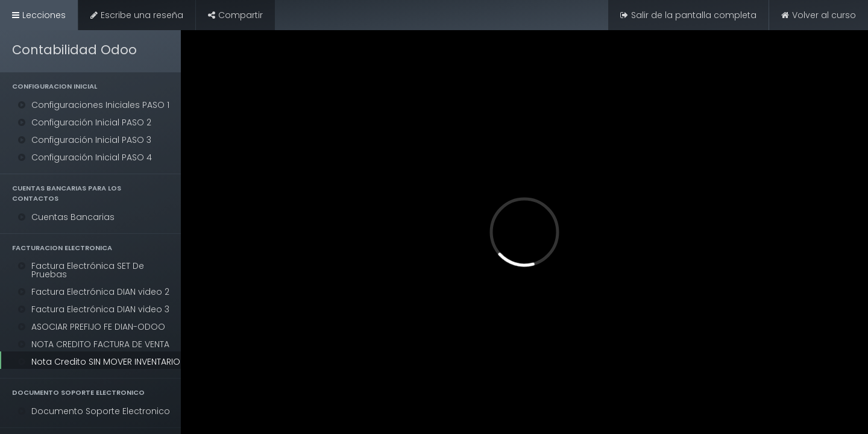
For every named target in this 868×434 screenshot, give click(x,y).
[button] (90, 86)
